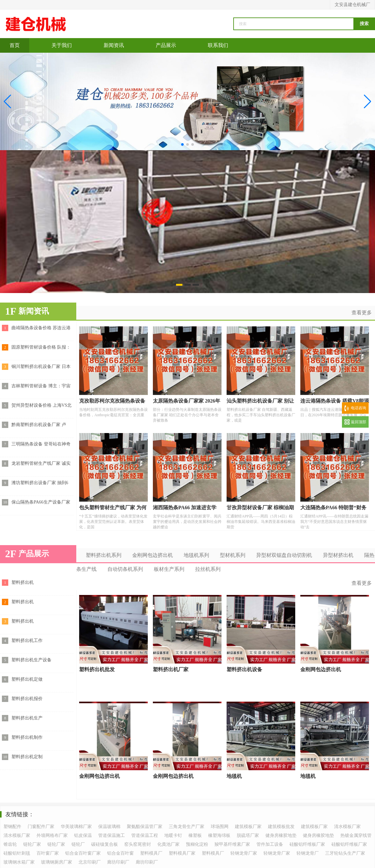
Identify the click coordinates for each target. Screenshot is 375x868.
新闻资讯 (114, 45)
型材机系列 (233, 555)
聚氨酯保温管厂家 (145, 827)
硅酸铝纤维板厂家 (307, 844)
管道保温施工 (112, 835)
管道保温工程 (145, 835)
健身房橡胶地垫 (281, 835)
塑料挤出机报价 (27, 699)
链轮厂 (78, 844)
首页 (15, 45)
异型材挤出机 (338, 555)
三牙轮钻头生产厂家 (345, 853)
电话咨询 (358, 408)
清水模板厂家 (347, 827)
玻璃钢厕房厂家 (57, 862)
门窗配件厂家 (41, 827)
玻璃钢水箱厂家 (19, 862)
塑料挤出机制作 (27, 737)
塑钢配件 (12, 827)
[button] (368, 102)
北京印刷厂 (90, 862)
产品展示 (166, 45)
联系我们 (218, 45)
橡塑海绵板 (219, 835)
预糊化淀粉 (197, 844)
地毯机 (234, 776)
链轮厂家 (32, 844)
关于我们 (62, 45)
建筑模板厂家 (248, 827)
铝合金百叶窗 (120, 853)
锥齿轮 (10, 844)
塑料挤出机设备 (244, 669)
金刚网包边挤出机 (153, 555)
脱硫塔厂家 (248, 835)
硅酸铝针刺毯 (17, 853)
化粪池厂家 (168, 844)
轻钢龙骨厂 (308, 853)
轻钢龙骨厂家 (244, 853)
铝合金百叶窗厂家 (83, 853)
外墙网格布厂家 (52, 835)
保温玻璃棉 (109, 827)
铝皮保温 (83, 835)
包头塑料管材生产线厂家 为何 (113, 507)
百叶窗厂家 (48, 853)
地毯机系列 (196, 555)
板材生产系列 (169, 569)
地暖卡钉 (173, 835)
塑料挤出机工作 (27, 641)
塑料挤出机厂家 (171, 669)
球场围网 (220, 827)
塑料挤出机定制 (27, 757)
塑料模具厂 (151, 853)
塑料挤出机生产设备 (31, 660)
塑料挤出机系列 (104, 555)
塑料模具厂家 (182, 853)
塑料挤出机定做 (27, 679)
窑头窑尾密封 (138, 844)
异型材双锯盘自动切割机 (284, 555)
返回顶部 (358, 422)
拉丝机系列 (208, 569)
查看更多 (362, 313)
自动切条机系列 (125, 569)
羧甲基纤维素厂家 (232, 844)
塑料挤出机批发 (97, 669)
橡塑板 (195, 835)
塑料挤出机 (23, 582)
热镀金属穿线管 (356, 835)
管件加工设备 (270, 844)
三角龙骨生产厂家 (187, 827)
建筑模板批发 (281, 827)
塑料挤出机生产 (27, 718)
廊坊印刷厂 (118, 862)
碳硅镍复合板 (105, 844)
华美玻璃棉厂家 (76, 827)
